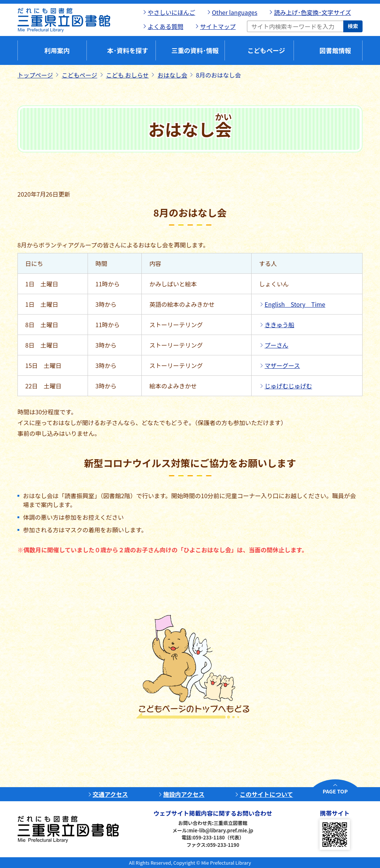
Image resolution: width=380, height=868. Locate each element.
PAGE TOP (335, 791)
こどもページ (266, 50)
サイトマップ (218, 26)
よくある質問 (166, 26)
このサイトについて (266, 794)
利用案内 (57, 50)
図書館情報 (335, 50)
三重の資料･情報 (195, 50)
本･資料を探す (128, 50)
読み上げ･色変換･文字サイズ (312, 12)
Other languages (235, 12)
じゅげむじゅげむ (288, 386)
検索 (353, 26)
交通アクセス (110, 794)
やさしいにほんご (171, 12)
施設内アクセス (184, 794)
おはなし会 (172, 75)
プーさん (276, 345)
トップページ (35, 75)
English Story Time (295, 304)
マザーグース (282, 365)
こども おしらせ (127, 75)
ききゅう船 (279, 325)
